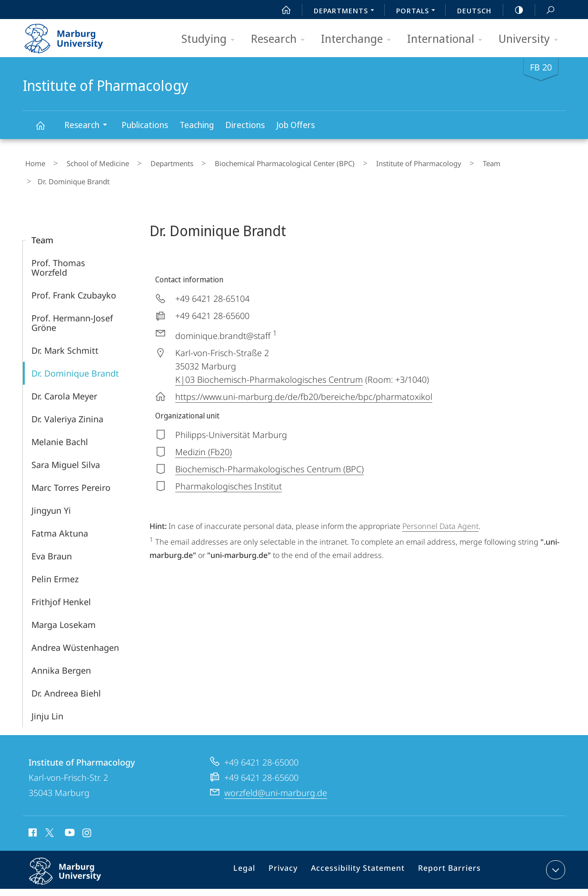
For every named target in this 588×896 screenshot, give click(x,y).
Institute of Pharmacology (46, 130)
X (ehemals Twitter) (48, 810)
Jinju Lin (47, 693)
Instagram (87, 811)
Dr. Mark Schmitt (65, 328)
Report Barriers (447, 849)
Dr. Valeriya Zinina (67, 396)
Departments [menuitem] (347, 11)
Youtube (69, 811)
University (531, 39)
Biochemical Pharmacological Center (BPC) (255, 161)
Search (545, 10)
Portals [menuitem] (418, 11)
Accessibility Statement (361, 849)
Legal (257, 849)
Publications (145, 125)
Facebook (32, 811)
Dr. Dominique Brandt (75, 350)
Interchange (359, 39)
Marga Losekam (64, 602)
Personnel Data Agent (440, 503)
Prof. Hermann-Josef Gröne (72, 300)
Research (281, 39)
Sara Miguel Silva (66, 442)
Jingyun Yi (51, 488)
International (448, 39)
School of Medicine (86, 161)
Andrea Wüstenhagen (75, 625)
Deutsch (474, 10)
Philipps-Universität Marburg (75, 856)
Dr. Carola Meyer (64, 373)
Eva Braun (52, 533)
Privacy (292, 849)
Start (281, 10)
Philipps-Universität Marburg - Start (74, 35)
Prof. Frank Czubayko (74, 272)
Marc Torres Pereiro (71, 465)
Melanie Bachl (60, 419)
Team (444, 161)
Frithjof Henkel (61, 579)
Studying (211, 39)
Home (33, 161)
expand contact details (554, 847)
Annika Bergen (61, 647)
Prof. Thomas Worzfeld (58, 245)
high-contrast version (514, 10)
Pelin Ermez (55, 556)
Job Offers (295, 125)
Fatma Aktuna (60, 510)
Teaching (197, 125)
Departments (151, 161)
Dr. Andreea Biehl (66, 670)
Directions (245, 125)
